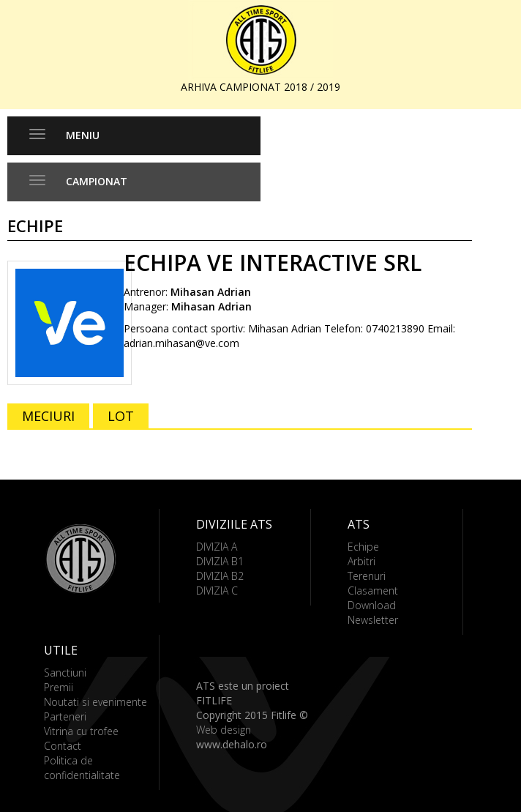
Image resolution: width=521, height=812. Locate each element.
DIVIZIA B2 (220, 576)
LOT (121, 416)
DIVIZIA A (217, 547)
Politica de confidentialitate (82, 768)
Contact (63, 746)
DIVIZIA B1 (220, 561)
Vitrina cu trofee (81, 731)
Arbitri (361, 561)
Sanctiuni (65, 673)
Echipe (363, 547)
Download (372, 605)
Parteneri (65, 716)
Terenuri (367, 576)
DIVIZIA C (217, 591)
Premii (59, 687)
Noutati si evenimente (95, 702)
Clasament (373, 591)
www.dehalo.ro (232, 744)
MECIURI (48, 416)
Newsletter (373, 620)
